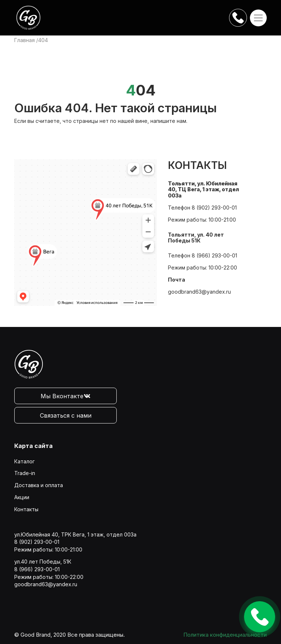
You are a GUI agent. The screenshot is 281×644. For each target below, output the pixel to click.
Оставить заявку (260, 617)
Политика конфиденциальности (225, 635)
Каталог (25, 461)
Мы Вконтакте (66, 396)
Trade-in (25, 473)
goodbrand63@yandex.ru (199, 292)
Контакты (26, 509)
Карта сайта (33, 446)
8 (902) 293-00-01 (214, 208)
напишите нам (168, 121)
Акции (22, 497)
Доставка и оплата (39, 485)
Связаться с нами (66, 415)
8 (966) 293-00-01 (214, 255)
